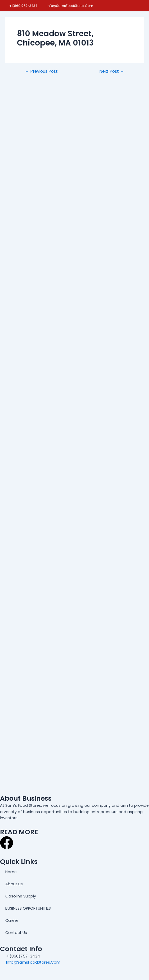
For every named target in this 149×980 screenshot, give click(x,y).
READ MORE (19, 832)
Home (11, 872)
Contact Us (16, 933)
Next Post (112, 71)
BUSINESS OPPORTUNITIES (28, 908)
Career (12, 920)
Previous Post (41, 71)
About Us (14, 884)
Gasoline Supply (21, 896)
